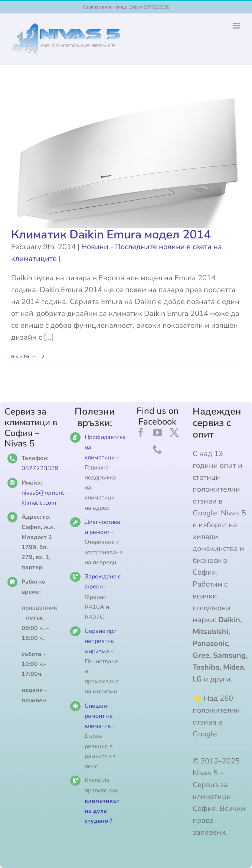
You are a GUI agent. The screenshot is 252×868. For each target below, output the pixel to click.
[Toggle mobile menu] (237, 26)
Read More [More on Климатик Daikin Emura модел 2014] (23, 357)
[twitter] (174, 433)
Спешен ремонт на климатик (99, 716)
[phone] (158, 449)
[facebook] (141, 433)
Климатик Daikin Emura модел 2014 (111, 235)
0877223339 (40, 468)
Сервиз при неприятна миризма (101, 641)
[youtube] (158, 433)
